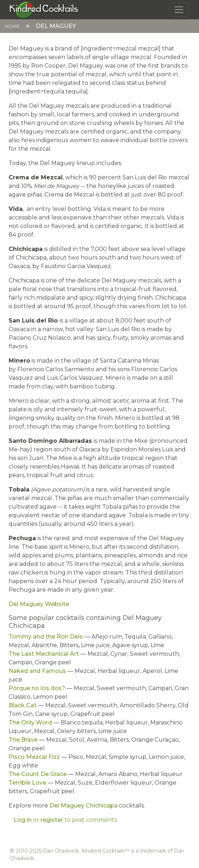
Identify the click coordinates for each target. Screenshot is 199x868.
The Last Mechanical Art (44, 654)
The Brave (23, 740)
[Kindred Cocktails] (44, 9)
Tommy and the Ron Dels (46, 637)
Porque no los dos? (37, 688)
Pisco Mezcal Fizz (34, 757)
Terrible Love (27, 783)
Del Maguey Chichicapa (84, 806)
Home (12, 26)
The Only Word (30, 722)
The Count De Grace (38, 774)
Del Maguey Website (39, 604)
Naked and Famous (37, 671)
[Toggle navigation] (179, 10)
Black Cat (23, 705)
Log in (23, 820)
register (52, 820)
